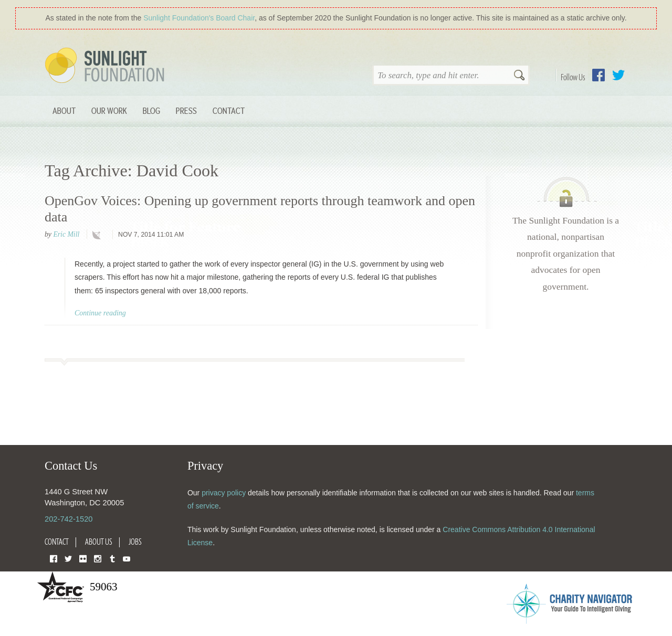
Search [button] (519, 76)
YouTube (127, 558)
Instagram (98, 558)
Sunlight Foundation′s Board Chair (199, 18)
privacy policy (224, 493)
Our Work (109, 110)
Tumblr (112, 558)
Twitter (618, 75)
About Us (99, 542)
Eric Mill (66, 234)
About (64, 110)
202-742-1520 (69, 519)
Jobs (135, 542)
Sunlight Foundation (107, 66)
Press (186, 110)
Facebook (598, 75)
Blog (151, 110)
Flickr (83, 558)
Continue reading (100, 313)
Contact (229, 110)
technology (99, 235)
